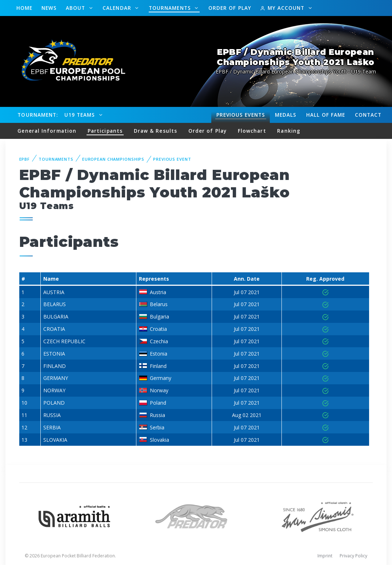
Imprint (325, 556)
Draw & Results (155, 131)
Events (241, 115)
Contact (368, 115)
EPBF (25, 159)
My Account (283, 8)
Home (24, 8)
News (49, 8)
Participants (105, 131)
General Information (47, 131)
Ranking (289, 131)
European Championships (113, 159)
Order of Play (230, 8)
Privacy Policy (353, 556)
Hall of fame (326, 115)
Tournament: (38, 115)
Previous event (172, 159)
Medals (286, 115)
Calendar (118, 8)
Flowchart (252, 131)
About (77, 8)
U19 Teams (81, 115)
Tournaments (171, 8)
